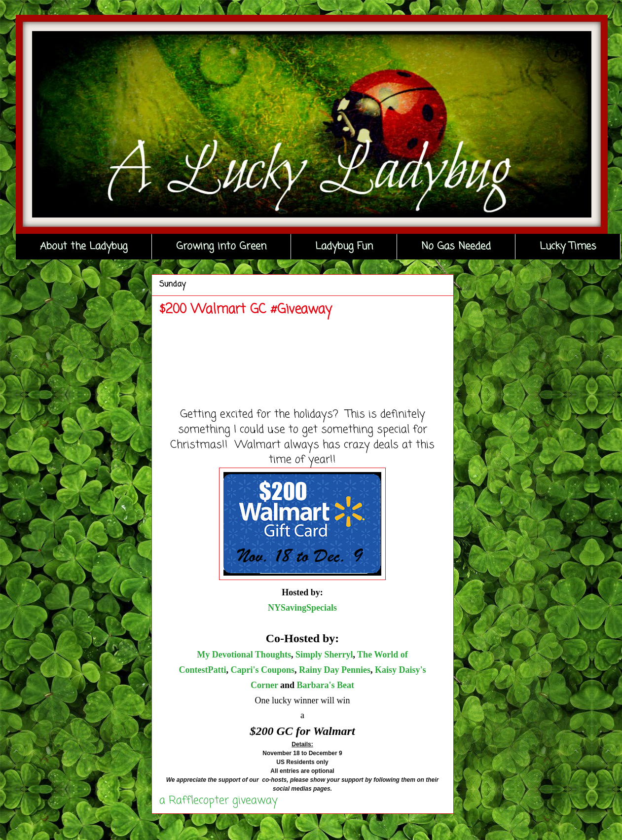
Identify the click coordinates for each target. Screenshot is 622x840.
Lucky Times (568, 246)
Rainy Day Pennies (335, 670)
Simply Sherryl (324, 655)
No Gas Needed (456, 246)
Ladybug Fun (344, 246)
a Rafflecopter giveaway (219, 801)
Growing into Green (221, 246)
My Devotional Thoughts (244, 655)
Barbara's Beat (326, 685)
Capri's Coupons (262, 670)
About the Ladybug (84, 246)
